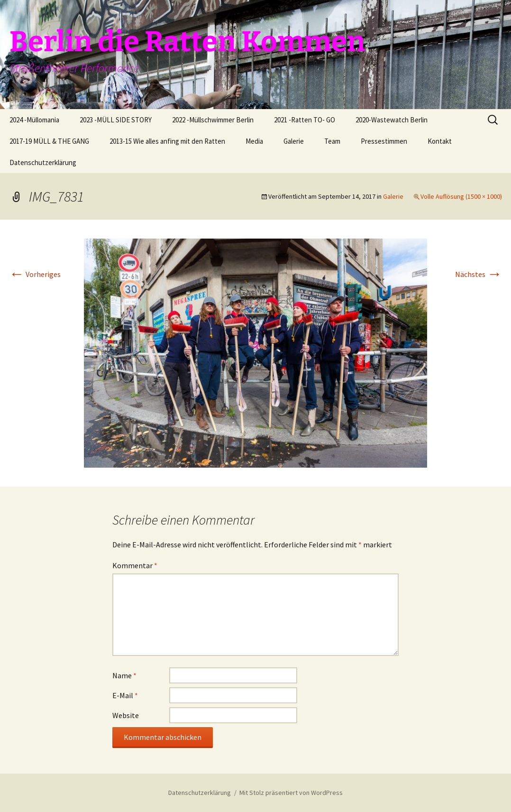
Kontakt (440, 141)
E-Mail (125, 695)
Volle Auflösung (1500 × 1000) (461, 196)
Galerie (294, 141)
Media (254, 141)
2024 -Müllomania (34, 120)
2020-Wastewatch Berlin (392, 120)
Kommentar (135, 565)
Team (332, 141)
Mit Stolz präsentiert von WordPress (291, 793)
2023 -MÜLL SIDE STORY (116, 120)
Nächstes (479, 274)
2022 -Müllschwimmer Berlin (213, 120)
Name (124, 675)
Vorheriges (35, 274)
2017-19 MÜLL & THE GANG (49, 141)
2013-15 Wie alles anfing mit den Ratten (167, 141)
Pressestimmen (384, 141)
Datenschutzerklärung (43, 162)
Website (126, 715)
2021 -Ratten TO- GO (305, 120)
